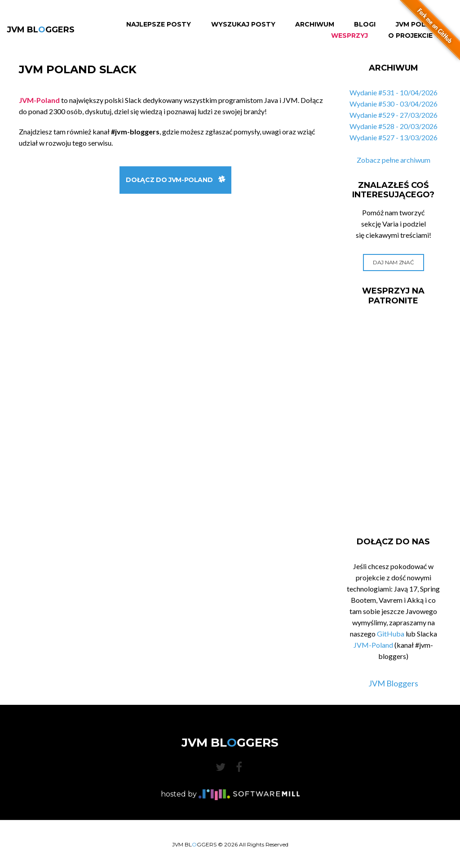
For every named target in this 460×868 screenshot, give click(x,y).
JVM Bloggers (393, 683)
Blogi (365, 24)
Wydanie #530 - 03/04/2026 (394, 104)
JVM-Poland (373, 645)
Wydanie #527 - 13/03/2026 (394, 137)
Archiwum (315, 24)
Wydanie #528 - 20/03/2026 (394, 126)
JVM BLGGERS (41, 30)
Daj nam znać (393, 262)
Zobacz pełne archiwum (394, 160)
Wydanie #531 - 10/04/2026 (394, 92)
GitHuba (391, 634)
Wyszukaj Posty (243, 24)
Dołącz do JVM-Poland (175, 180)
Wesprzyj (349, 36)
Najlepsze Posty (159, 24)
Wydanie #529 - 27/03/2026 (394, 115)
